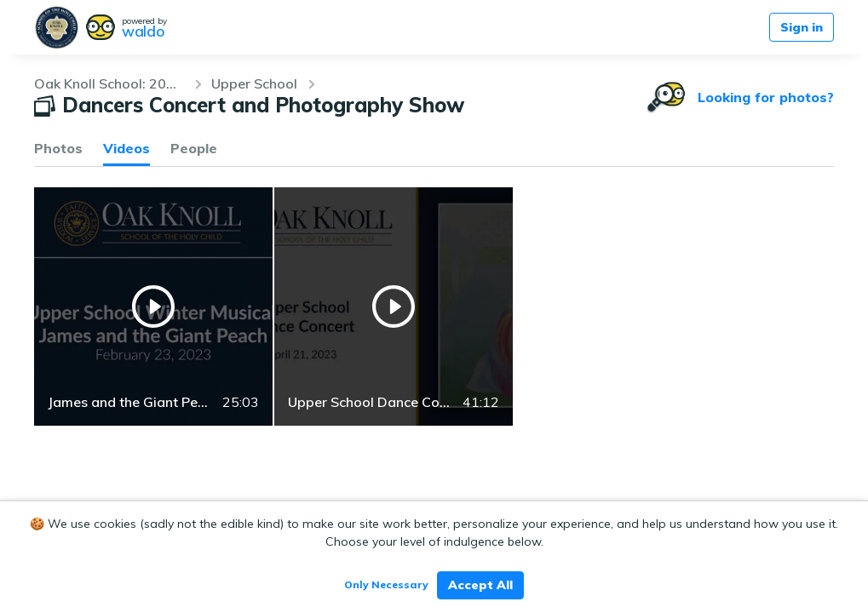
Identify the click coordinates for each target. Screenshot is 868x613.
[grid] (434, 306)
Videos (126, 148)
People (194, 148)
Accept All (480, 585)
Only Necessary (386, 584)
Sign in (802, 27)
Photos (58, 148)
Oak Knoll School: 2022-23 (109, 83)
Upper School (254, 83)
